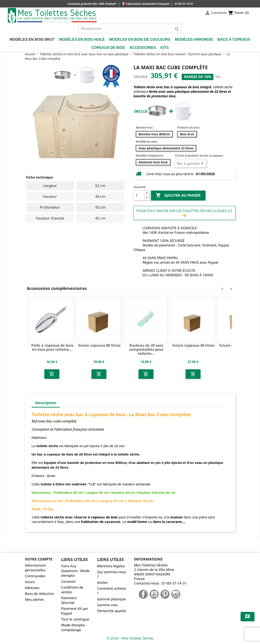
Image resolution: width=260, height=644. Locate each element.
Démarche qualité (112, 611)
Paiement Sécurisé (69, 600)
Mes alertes (34, 600)
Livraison (68, 581)
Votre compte (39, 559)
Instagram (176, 594)
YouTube (154, 594)
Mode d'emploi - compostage (74, 627)
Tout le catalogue (75, 619)
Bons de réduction (39, 594)
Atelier (103, 583)
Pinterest (165, 594)
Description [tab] (46, 403)
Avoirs (30, 582)
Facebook (143, 594)
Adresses (32, 588)
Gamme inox (107, 605)
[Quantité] (139, 196)
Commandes (35, 576)
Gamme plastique (111, 599)
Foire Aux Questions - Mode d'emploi (75, 571)
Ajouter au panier (178, 196)
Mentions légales (111, 566)
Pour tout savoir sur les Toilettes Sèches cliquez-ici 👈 (184, 213)
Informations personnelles (35, 568)
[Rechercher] (130, 29)
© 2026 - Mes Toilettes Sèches (130, 638)
